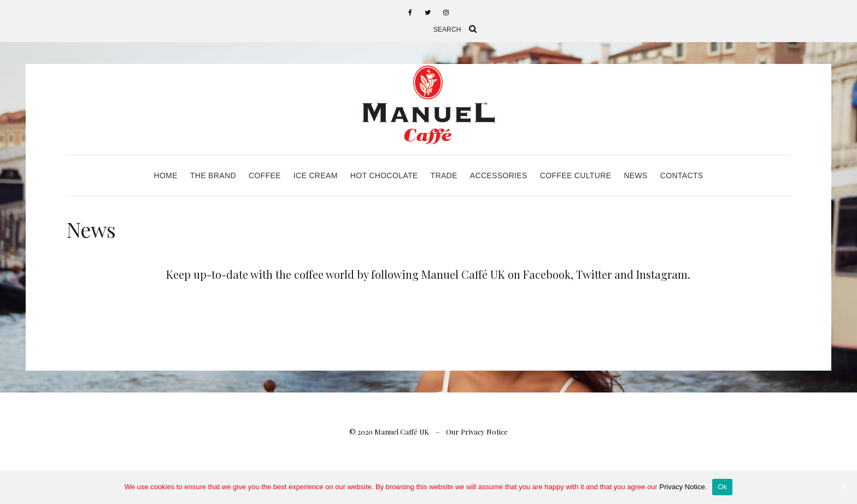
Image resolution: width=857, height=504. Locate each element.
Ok (722, 487)
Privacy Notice (682, 487)
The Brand (213, 175)
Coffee (265, 175)
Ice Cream (316, 175)
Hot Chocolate (384, 175)
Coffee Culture (576, 175)
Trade (444, 175)
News (635, 175)
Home (165, 175)
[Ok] (843, 487)
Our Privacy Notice (477, 432)
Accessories (499, 175)
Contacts (682, 175)
